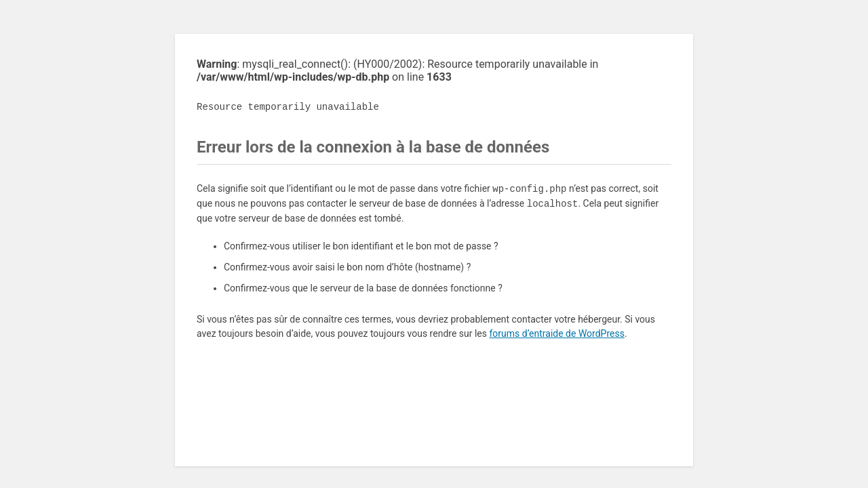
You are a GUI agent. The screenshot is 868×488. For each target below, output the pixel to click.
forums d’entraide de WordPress (556, 333)
